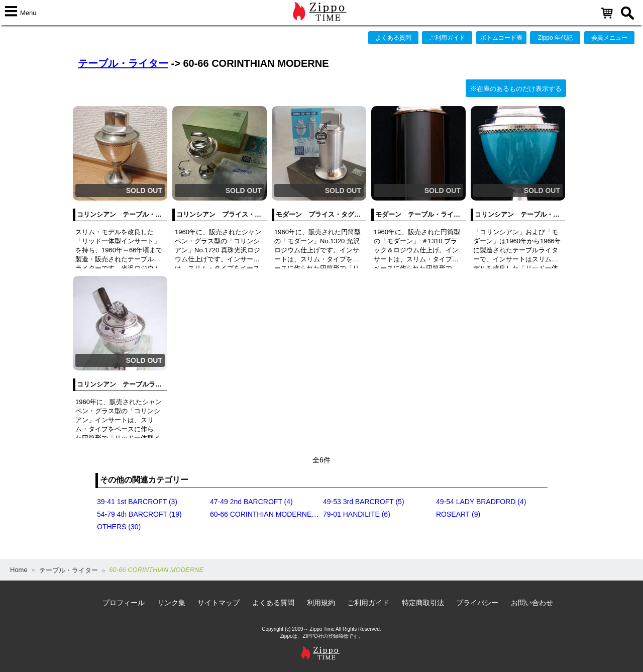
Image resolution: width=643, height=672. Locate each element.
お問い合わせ (532, 603)
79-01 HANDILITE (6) (357, 514)
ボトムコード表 (501, 38)
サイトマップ (219, 603)
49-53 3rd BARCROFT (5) (364, 502)
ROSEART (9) (458, 514)
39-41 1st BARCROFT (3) (137, 502)
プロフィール (124, 603)
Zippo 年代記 (555, 38)
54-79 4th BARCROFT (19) (139, 514)
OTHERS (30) (119, 527)
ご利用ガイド (447, 38)
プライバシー (477, 603)
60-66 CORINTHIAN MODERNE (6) (266, 514)
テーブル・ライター (123, 63)
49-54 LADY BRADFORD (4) (481, 502)
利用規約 (321, 603)
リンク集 (171, 603)
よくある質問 (393, 38)
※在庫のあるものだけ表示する (516, 89)
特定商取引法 (423, 603)
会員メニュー (609, 38)
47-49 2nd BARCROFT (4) (251, 502)
